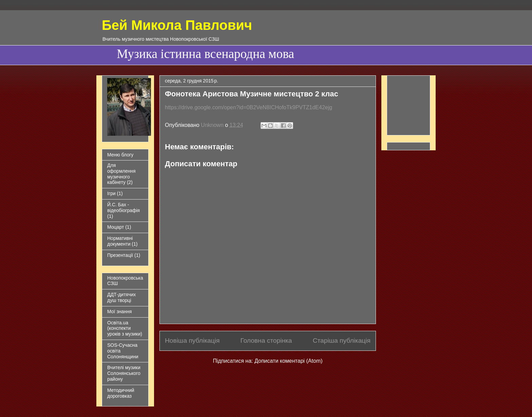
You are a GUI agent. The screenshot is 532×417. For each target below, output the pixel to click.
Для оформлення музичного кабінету (121, 174)
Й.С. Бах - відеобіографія (123, 207)
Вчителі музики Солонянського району (124, 373)
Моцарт (116, 227)
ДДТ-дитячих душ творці (121, 297)
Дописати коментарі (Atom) (289, 361)
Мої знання (119, 311)
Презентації (120, 255)
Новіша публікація (192, 340)
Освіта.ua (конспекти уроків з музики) (125, 328)
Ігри (111, 193)
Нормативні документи (120, 241)
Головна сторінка (266, 340)
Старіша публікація (342, 340)
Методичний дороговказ (121, 393)
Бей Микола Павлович (177, 25)
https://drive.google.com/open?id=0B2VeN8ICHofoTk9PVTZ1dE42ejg (249, 107)
